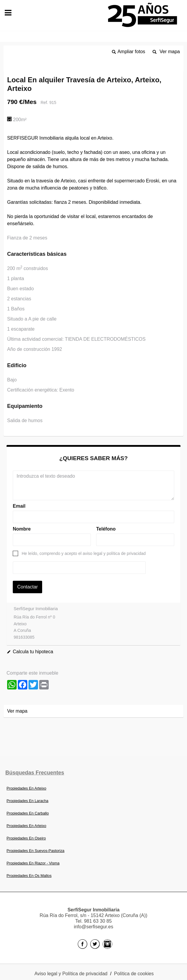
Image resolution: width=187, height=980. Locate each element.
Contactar (27, 587)
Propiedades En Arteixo (26, 788)
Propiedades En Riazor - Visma (33, 863)
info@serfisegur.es (94, 927)
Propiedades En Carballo (28, 813)
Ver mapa (170, 52)
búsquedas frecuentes (35, 773)
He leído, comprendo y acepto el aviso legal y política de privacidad (84, 553)
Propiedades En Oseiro (26, 838)
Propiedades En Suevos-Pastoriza (35, 851)
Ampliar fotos (131, 52)
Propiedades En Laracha (27, 801)
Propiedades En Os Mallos (29, 876)
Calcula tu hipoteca (33, 652)
